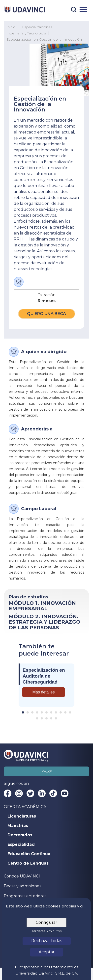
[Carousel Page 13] (42, 718)
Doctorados (20, 835)
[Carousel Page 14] (46, 718)
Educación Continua (29, 854)
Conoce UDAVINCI (22, 876)
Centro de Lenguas (28, 863)
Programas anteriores (25, 896)
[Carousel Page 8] (56, 712)
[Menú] (83, 10)
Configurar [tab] (46, 922)
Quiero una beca (46, 314)
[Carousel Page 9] (61, 712)
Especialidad (21, 845)
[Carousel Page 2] (28, 712)
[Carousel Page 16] (56, 718)
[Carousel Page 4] (37, 712)
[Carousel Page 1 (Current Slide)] (23, 712)
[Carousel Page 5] (42, 712)
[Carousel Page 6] (46, 712)
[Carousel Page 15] (51, 718)
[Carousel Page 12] (37, 718)
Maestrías (18, 826)
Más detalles (44, 692)
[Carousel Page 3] (32, 712)
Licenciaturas (22, 816)
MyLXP (47, 771)
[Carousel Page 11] (70, 712)
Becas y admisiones (22, 886)
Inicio (11, 27)
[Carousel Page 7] (51, 712)
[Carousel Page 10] (65, 712)
